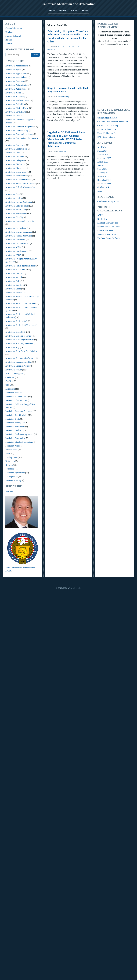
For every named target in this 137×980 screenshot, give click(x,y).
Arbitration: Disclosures (15, 164)
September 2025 (104, 158)
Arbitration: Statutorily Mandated (19, 344)
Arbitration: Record (14, 277)
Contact (84, 10)
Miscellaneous (11, 450)
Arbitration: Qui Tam (14, 273)
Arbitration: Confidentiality (17, 130)
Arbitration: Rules (13, 281)
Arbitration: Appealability (16, 74)
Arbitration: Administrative (17, 66)
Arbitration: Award (13, 93)
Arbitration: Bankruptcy (15, 97)
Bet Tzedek (102, 219)
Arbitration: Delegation (15, 160)
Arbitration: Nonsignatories (17, 251)
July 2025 (101, 165)
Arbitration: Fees (12, 194)
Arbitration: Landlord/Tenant (17, 243)
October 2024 (103, 187)
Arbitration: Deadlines (15, 156)
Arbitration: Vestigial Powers (17, 366)
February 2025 (103, 173)
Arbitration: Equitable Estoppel (18, 180)
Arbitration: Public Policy (16, 270)
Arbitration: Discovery (15, 168)
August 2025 (103, 162)
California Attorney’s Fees (108, 201)
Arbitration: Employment (16, 172)
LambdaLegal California (108, 223)
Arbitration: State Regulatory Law (20, 340)
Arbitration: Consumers (15, 145)
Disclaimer (10, 32)
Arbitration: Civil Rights (16, 112)
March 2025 (102, 169)
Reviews (9, 465)
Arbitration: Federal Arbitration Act (20, 187)
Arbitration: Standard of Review (19, 336)
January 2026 (103, 155)
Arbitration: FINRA (14, 198)
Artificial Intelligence (14, 374)
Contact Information (14, 28)
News (8, 453)
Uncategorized (11, 477)
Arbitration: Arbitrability (16, 77)
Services (9, 44)
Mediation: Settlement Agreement (19, 434)
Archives (63, 10)
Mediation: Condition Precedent (19, 411)
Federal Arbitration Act (107, 133)
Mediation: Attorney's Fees (17, 397)
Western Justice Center (107, 234)
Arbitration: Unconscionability (18, 362)
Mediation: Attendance (15, 393)
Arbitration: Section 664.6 (16, 321)
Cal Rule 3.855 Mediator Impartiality (113, 122)
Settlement (10, 469)
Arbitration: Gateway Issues (17, 206)
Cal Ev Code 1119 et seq (108, 125)
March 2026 (102, 151)
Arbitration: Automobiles (16, 89)
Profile (74, 10)
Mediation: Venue (13, 446)
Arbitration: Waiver (14, 370)
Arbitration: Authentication (17, 85)
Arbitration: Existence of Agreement (21, 183)
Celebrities (10, 377)
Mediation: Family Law (15, 423)
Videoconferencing (13, 480)
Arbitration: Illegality (14, 217)
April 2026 (102, 147)
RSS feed (9, 492)
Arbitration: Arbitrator (15, 81)
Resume (9, 40)
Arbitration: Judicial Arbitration (19, 236)
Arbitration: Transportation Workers (20, 358)
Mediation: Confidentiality (17, 415)
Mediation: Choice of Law (16, 400)
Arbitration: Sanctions (15, 285)
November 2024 (104, 184)
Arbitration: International (16, 228)
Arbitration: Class (13, 116)
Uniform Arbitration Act (107, 129)
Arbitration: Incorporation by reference (22, 221)
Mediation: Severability (15, 438)
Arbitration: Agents (13, 70)
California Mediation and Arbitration (69, 4)
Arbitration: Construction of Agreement (22, 138)
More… (101, 191)
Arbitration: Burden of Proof (17, 100)
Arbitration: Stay (12, 347)
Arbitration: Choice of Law (17, 108)
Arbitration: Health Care (16, 210)
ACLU (100, 215)
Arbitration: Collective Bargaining (20, 126)
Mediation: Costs (13, 419)
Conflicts (9, 381)
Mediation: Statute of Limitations (19, 442)
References (10, 461)
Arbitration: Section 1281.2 (17, 293)
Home (52, 10)
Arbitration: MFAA (13, 247)
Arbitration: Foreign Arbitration (19, 202)
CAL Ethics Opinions (106, 137)
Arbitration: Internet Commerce (19, 232)
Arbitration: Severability (16, 332)
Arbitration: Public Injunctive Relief (20, 266)
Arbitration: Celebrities (15, 104)
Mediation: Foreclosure (15, 427)
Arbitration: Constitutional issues (19, 134)
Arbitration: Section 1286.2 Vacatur (20, 303)
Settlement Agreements (15, 473)
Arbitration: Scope (13, 289)
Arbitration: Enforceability (17, 176)
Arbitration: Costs (13, 153)
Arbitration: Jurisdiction (15, 240)
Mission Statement (13, 36)
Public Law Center (105, 230)
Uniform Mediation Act (107, 118)
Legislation (10, 389)
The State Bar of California (109, 238)
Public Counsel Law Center (109, 227)
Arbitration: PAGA (13, 255)
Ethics (8, 385)
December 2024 (104, 180)
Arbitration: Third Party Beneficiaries (21, 351)
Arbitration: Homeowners (16, 213)
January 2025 (103, 176)
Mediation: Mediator (14, 430)
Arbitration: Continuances (16, 149)
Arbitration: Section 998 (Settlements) (21, 325)
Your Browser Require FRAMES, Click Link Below (114, 76)
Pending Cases (12, 457)
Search (35, 55)
